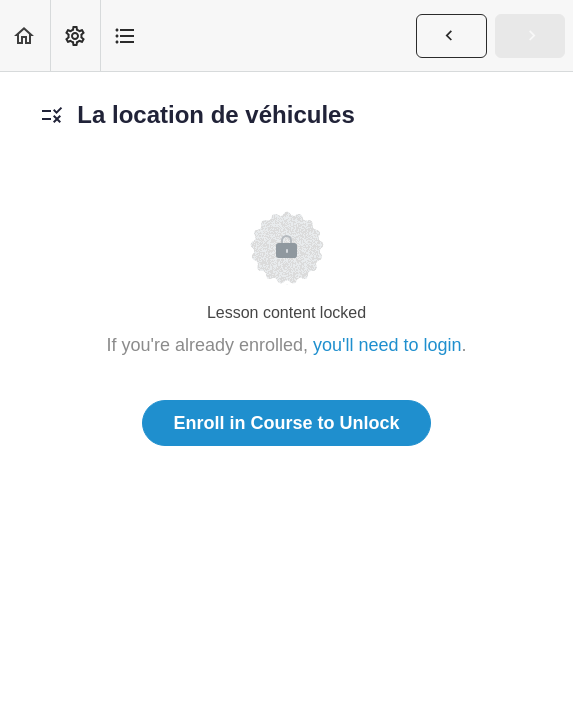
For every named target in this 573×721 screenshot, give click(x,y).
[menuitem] (75, 35)
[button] (25, 35)
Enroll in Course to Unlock (286, 423)
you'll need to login (387, 345)
